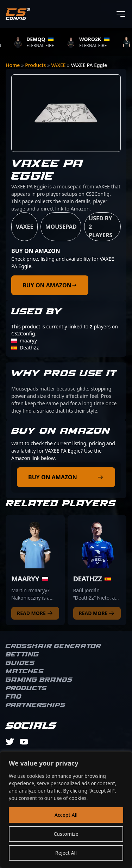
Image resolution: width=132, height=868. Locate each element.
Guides (20, 663)
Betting (22, 655)
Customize (66, 834)
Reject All (66, 853)
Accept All (66, 815)
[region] (66, 810)
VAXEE (58, 65)
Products (35, 65)
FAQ (14, 697)
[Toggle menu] (121, 14)
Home (13, 65)
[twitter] (10, 742)
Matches (25, 672)
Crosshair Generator (53, 646)
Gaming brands (39, 680)
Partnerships (36, 705)
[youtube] (24, 742)
